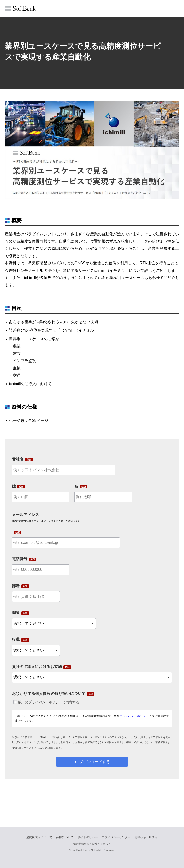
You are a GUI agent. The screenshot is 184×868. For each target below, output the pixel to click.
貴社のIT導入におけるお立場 (37, 667)
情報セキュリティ (146, 837)
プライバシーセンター (116, 837)
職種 (16, 613)
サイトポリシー (88, 837)
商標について (65, 837)
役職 (16, 640)
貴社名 (18, 459)
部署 (16, 586)
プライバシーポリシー (134, 716)
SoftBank (20, 8)
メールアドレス (46, 517)
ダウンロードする (95, 762)
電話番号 (20, 559)
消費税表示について (39, 837)
